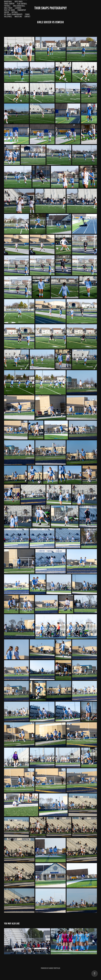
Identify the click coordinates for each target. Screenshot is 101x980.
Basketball (8, 2)
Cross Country (9, 4)
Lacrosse (18, 8)
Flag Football (22, 4)
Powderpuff (22, 10)
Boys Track (19, 2)
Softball (15, 12)
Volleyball (8, 17)
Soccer (7, 12)
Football (7, 6)
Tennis (27, 14)
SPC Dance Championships (13, 14)
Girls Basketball (19, 6)
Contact (27, 17)
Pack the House (9, 10)
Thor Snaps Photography (50, 8)
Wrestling (18, 17)
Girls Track (8, 8)
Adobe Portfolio (55, 968)
